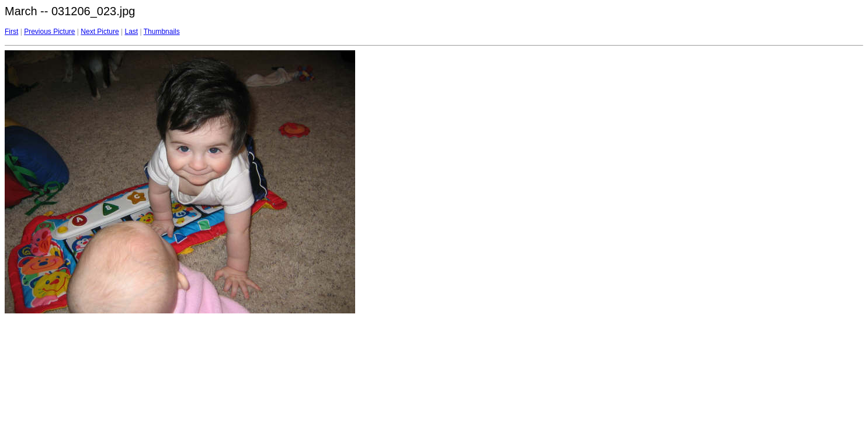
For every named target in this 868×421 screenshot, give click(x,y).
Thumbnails (162, 32)
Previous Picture (49, 32)
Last (131, 32)
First (11, 32)
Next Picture (100, 32)
